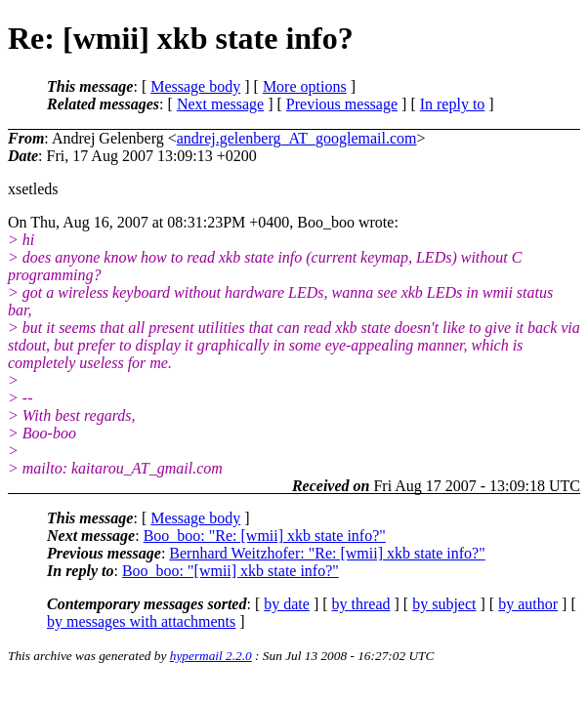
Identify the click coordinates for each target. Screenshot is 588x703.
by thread (361, 604)
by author (528, 604)
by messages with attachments (141, 621)
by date (287, 604)
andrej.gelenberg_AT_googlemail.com (297, 138)
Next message (220, 104)
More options (305, 86)
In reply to (453, 104)
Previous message (342, 104)
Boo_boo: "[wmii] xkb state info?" (231, 571)
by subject (444, 604)
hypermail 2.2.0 (211, 656)
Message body (195, 86)
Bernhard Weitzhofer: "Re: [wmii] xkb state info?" (327, 553)
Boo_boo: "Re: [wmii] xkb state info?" (265, 536)
